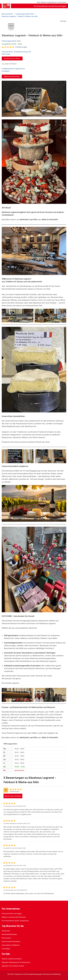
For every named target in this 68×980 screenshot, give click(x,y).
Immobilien (6, 949)
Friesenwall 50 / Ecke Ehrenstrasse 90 (33, 53)
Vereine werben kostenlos (12, 959)
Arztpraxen (6, 931)
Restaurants (7, 938)
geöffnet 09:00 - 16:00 (12, 44)
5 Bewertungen (21, 47)
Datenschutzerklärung (52, 974)
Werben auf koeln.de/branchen (14, 917)
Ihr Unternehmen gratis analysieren (15, 921)
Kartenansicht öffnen (12, 58)
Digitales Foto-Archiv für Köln (13, 966)
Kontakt (11, 974)
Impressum (19, 974)
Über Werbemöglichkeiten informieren (52, 2)
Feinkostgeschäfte (9, 41)
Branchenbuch (7, 14)
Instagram (6, 71)
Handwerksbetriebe (9, 934)
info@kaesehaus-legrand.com (13, 69)
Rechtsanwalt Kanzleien (11, 941)
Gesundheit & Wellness (11, 945)
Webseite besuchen (12, 76)
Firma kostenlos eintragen (12, 913)
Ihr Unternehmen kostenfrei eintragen (50, 6)
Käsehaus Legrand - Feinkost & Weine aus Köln (20, 16)
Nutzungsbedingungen (33, 974)
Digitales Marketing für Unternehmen (16, 962)
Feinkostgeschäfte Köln (25, 14)
